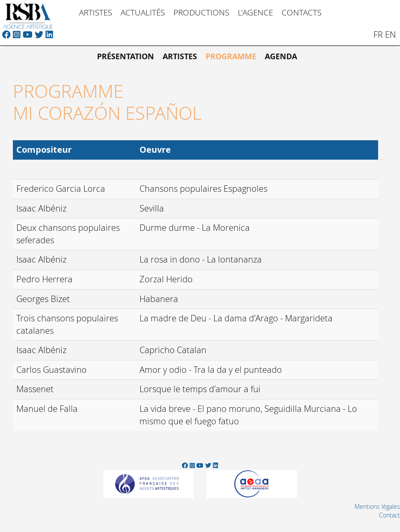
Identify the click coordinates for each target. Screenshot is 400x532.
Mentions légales (377, 506)
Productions (201, 12)
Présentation (126, 56)
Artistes (95, 12)
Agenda (281, 56)
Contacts (302, 12)
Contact (389, 515)
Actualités (143, 12)
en (390, 35)
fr (378, 35)
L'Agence (255, 12)
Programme (231, 56)
